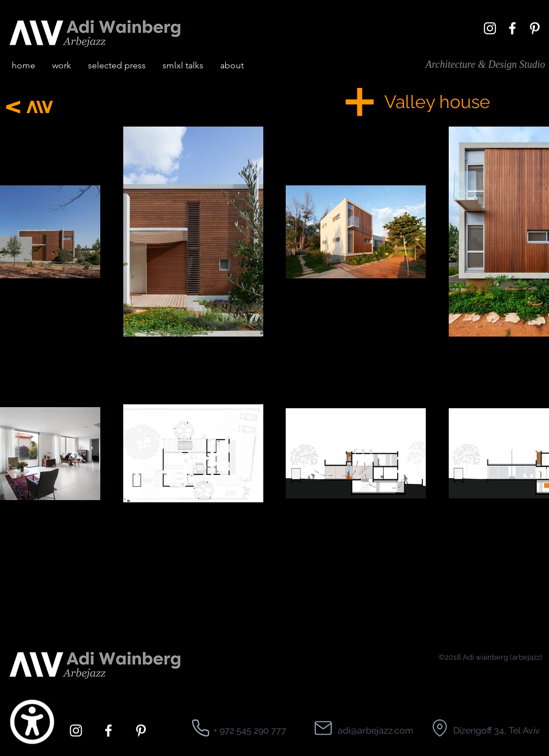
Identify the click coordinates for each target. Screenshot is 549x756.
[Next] (13, 107)
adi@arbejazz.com (376, 731)
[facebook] (512, 28)
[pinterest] (535, 28)
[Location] (201, 728)
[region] (426, 366)
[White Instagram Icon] (490, 28)
